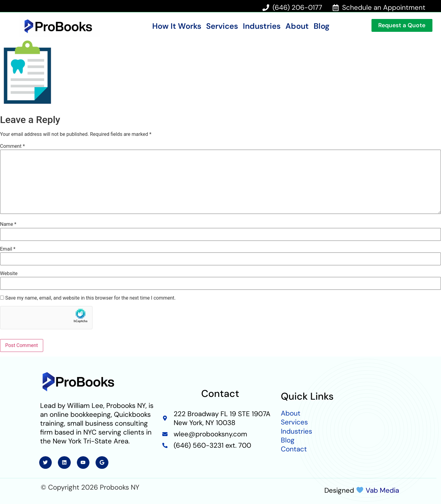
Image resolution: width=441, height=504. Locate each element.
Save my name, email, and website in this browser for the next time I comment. (90, 298)
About (297, 26)
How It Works (177, 26)
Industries (262, 26)
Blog (322, 26)
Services (222, 26)
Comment (12, 146)
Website (9, 274)
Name (8, 224)
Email (8, 249)
